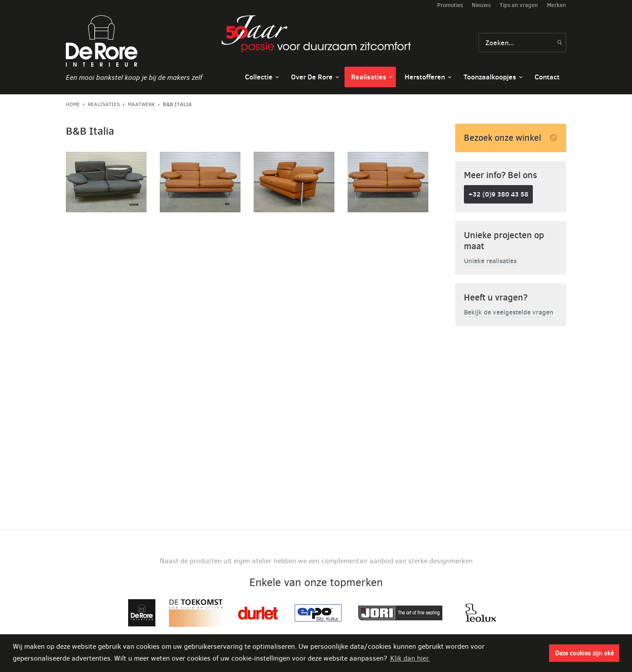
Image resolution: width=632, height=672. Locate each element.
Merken (557, 5)
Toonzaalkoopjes (490, 77)
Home (73, 104)
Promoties (450, 5)
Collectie (259, 77)
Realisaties (369, 77)
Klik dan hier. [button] (410, 658)
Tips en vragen (519, 5)
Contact (547, 77)
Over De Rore (312, 77)
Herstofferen (425, 77)
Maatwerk (141, 104)
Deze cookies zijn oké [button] (584, 653)
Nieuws (481, 5)
